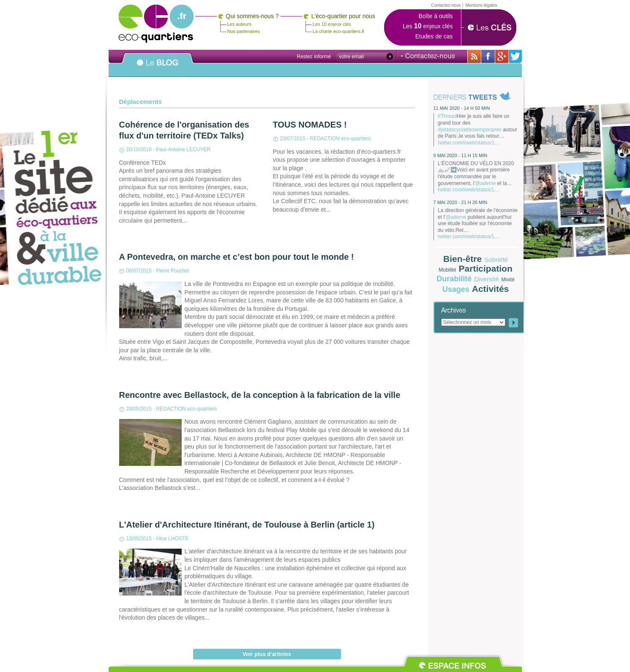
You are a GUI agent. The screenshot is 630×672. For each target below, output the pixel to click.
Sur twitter (515, 56)
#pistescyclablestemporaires (470, 130)
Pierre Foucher (173, 271)
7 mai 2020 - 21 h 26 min (461, 202)
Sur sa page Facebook (488, 56)
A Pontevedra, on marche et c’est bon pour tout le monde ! (237, 257)
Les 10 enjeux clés (332, 24)
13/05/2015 (139, 539)
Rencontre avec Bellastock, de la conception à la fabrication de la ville (260, 395)
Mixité (508, 280)
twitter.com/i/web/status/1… (469, 143)
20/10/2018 (139, 150)
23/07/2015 (293, 139)
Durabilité (454, 279)
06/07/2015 (139, 271)
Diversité (486, 279)
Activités (491, 289)
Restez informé (314, 57)
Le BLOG (158, 67)
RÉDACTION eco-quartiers (340, 139)
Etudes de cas (434, 36)
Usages (456, 289)
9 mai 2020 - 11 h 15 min (461, 155)
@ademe (485, 183)
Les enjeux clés (428, 26)
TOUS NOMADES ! (310, 125)
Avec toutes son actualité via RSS (474, 56)
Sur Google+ (502, 56)
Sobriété (496, 260)
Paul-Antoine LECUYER (183, 150)
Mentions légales (481, 5)
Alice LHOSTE (172, 539)
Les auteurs (239, 24)
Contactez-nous (428, 56)
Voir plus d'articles (267, 654)
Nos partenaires (244, 31)
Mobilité (447, 270)
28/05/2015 (139, 409)
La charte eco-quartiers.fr (339, 31)
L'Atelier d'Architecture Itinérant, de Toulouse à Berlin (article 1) (247, 525)
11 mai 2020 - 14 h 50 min (462, 108)
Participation (486, 268)
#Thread (447, 116)
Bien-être (462, 259)
